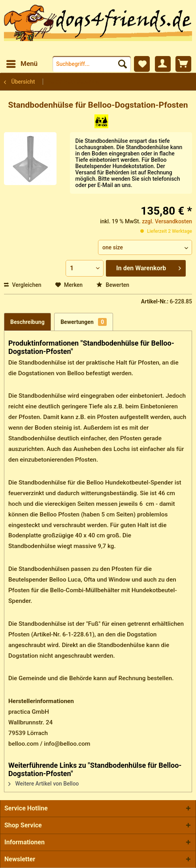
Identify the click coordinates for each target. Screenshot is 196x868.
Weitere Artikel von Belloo (44, 784)
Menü (22, 63)
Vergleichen (23, 285)
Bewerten (113, 285)
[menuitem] (22, 64)
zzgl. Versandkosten (167, 221)
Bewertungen (84, 322)
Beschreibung (27, 322)
